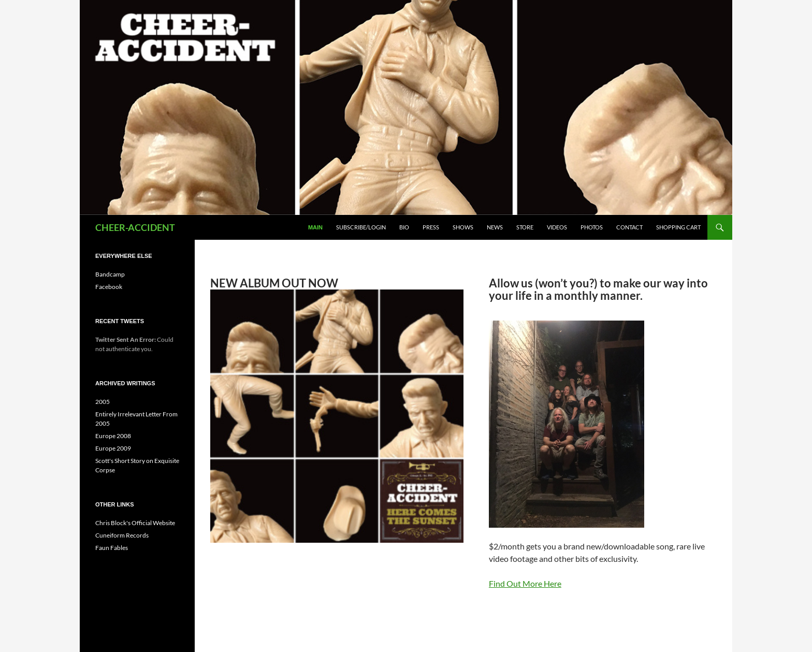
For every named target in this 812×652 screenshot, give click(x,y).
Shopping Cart (678, 227)
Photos (592, 227)
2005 (103, 402)
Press (431, 227)
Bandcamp (110, 274)
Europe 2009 (113, 448)
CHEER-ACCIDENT (135, 227)
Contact (629, 227)
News (495, 227)
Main (315, 227)
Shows (463, 227)
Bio (404, 227)
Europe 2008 (113, 436)
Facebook (109, 287)
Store (525, 227)
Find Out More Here (525, 583)
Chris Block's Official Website (135, 523)
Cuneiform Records (122, 535)
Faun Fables (112, 548)
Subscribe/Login (361, 227)
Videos (557, 227)
